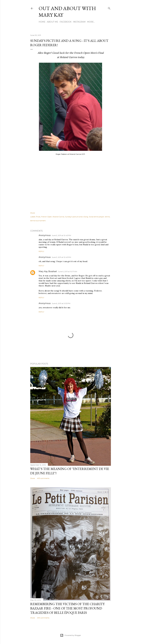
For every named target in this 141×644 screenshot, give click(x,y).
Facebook (66, 22)
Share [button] (33, 213)
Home (42, 22)
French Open (46, 217)
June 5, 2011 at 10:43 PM (61, 235)
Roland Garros (58, 217)
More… (91, 22)
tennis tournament (38, 221)
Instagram (79, 22)
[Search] (109, 8)
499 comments (43, 618)
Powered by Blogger (71, 635)
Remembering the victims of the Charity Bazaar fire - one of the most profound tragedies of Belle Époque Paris (67, 608)
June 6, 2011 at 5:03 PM (61, 303)
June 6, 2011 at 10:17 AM (68, 271)
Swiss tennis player (96, 217)
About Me (53, 22)
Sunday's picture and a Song (77, 217)
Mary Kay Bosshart (48, 271)
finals (38, 217)
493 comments (43, 478)
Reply (41, 251)
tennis (107, 217)
